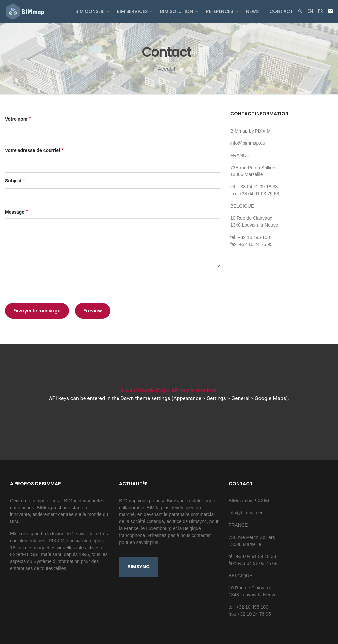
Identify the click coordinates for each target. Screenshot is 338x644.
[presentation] (55, 285)
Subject (13, 181)
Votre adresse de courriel (33, 150)
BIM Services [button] (133, 11)
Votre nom (16, 119)
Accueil (166, 69)
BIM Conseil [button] (90, 11)
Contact (281, 11)
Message (15, 212)
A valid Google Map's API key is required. (169, 390)
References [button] (220, 11)
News (252, 11)
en (310, 11)
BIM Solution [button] (177, 11)
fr (321, 11)
